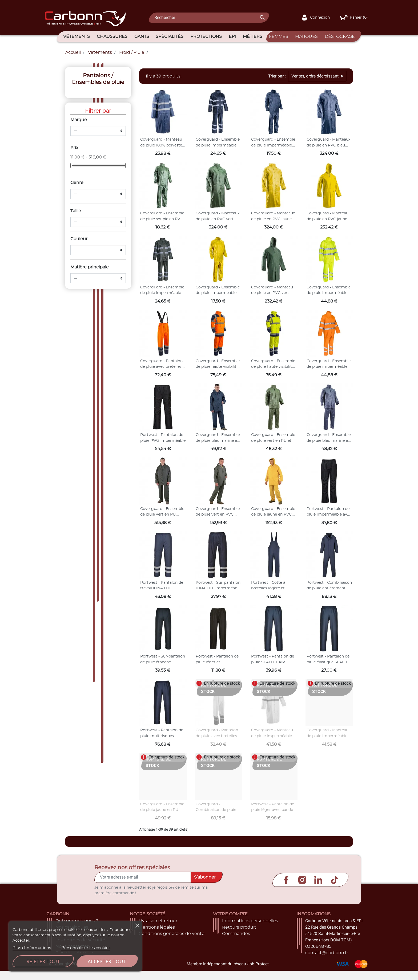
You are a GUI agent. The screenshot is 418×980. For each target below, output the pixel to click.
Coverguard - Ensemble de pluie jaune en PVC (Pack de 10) (273, 515)
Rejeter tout (43, 961)
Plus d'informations (32, 948)
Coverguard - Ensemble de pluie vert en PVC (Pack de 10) (218, 515)
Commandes (236, 934)
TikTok (335, 880)
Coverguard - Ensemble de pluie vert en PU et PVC (273, 441)
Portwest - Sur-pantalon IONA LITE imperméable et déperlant (218, 588)
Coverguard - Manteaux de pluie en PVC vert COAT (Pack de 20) (218, 219)
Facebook (286, 880)
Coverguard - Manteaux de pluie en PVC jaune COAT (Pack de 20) (273, 219)
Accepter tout (107, 961)
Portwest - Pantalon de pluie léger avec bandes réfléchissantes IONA (273, 810)
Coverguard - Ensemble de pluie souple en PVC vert (162, 219)
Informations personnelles (250, 921)
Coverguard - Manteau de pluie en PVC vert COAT (272, 293)
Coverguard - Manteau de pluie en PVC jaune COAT (327, 219)
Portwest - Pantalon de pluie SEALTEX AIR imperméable (273, 662)
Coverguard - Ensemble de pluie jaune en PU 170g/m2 (162, 810)
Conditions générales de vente (172, 934)
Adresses (232, 946)
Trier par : (277, 76)
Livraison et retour (158, 921)
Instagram (302, 880)
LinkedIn (318, 880)
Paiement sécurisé (158, 940)
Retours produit (239, 927)
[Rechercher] (209, 18)
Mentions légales (157, 927)
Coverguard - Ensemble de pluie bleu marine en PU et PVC (329, 441)
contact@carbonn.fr (327, 953)
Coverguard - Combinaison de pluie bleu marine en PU (216, 810)
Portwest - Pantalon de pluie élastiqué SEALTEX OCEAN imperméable (329, 662)
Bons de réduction (242, 953)
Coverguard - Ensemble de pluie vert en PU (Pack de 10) (162, 515)
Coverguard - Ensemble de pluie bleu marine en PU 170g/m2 (218, 441)
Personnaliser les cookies (86, 948)
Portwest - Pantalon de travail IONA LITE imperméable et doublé (162, 588)
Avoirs (228, 940)
